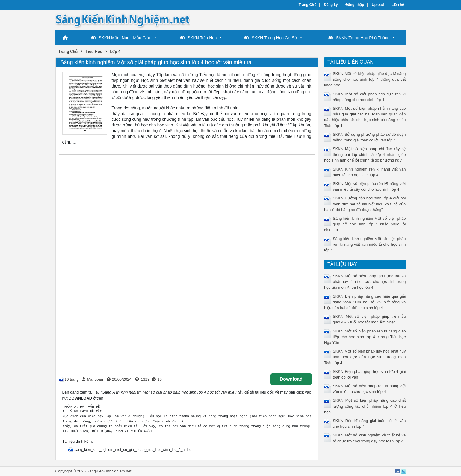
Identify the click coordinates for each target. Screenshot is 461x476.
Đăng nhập (355, 5)
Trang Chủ (307, 5)
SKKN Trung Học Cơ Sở (271, 38)
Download (291, 379)
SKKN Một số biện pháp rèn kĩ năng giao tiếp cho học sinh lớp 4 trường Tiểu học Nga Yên (365, 337)
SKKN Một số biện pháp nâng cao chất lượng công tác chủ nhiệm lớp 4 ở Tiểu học (365, 406)
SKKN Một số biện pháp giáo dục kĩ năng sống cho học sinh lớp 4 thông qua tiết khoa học (365, 79)
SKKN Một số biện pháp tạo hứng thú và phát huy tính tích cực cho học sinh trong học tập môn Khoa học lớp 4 (365, 282)
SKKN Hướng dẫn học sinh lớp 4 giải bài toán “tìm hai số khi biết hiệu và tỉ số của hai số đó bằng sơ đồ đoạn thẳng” (365, 204)
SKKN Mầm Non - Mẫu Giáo (121, 38)
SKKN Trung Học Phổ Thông (359, 38)
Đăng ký (331, 5)
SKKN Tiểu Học (198, 38)
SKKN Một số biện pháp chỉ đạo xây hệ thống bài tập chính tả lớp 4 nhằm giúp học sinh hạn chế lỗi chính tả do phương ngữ (365, 155)
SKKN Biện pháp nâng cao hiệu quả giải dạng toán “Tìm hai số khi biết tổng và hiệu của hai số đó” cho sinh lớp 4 (365, 302)
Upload (378, 5)
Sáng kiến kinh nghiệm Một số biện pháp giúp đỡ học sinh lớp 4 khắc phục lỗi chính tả (365, 224)
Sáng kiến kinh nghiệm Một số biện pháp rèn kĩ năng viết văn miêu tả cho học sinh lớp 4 (365, 244)
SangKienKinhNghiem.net (109, 471)
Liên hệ (398, 5)
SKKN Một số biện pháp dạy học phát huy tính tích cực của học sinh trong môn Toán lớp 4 (365, 357)
